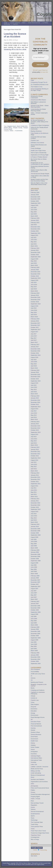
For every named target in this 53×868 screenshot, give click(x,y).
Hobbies (33, 745)
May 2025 (34, 212)
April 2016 (34, 366)
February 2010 (35, 524)
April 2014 (34, 417)
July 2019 (34, 282)
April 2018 (34, 315)
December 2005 (36, 631)
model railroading (36, 773)
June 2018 (34, 310)
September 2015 (36, 381)
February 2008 (35, 576)
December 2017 (36, 323)
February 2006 (35, 627)
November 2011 (36, 479)
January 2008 (35, 578)
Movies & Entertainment (38, 775)
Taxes (33, 818)
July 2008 (34, 565)
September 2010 (36, 509)
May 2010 (34, 518)
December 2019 (36, 272)
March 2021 (34, 246)
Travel (33, 829)
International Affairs (36, 758)
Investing (33, 762)
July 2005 (34, 642)
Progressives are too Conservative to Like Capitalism (40, 163)
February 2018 (35, 319)
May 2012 (34, 467)
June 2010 (34, 516)
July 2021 (34, 237)
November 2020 (36, 252)
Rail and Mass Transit (37, 803)
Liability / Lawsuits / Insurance (40, 767)
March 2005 (34, 651)
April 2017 (34, 340)
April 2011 (34, 494)
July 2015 (34, 385)
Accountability (35, 672)
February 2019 (35, 293)
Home (6, 23)
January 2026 (35, 195)
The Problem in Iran (37, 87)
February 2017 (35, 345)
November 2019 (36, 274)
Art (32, 680)
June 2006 (34, 619)
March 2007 (34, 599)
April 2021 (34, 244)
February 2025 (35, 218)
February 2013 (35, 447)
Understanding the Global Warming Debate (38, 110)
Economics (34, 709)
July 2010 (34, 514)
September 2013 (36, 432)
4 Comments (19, 131)
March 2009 (34, 548)
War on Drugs (35, 839)
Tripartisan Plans (36, 835)
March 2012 (34, 471)
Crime (33, 702)
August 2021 (35, 235)
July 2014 (34, 411)
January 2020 (35, 270)
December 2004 (36, 657)
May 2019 (34, 287)
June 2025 (34, 210)
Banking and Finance (37, 682)
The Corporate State (37, 822)
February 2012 (35, 473)
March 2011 (34, 497)
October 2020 (35, 255)
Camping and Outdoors (38, 690)
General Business (36, 735)
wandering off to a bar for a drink (15, 49)
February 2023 (35, 223)
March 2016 (34, 368)
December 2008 (36, 554)
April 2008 (34, 571)
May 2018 (34, 312)
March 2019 (34, 291)
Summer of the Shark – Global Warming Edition (40, 106)
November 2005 (36, 634)
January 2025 (35, 220)
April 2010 (34, 520)
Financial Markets (36, 724)
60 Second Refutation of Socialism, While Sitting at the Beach (40, 122)
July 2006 (34, 616)
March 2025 (34, 216)
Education (34, 711)
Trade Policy (34, 824)
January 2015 (35, 398)
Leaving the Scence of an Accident (15, 35)
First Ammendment (36, 726)
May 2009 (34, 544)
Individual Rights (36, 756)
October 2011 (35, 482)
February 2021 (35, 248)
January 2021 (35, 250)
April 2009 (34, 546)
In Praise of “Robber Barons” (39, 157)
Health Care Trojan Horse (38, 151)
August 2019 (35, 280)
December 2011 (36, 477)
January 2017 (35, 347)
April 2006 (34, 623)
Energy (33, 713)
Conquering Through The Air (39, 82)
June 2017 (34, 336)
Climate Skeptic (15, 23)
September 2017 (36, 330)
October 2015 (35, 379)
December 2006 (36, 606)
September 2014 (36, 407)
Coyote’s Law (35, 140)
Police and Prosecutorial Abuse (40, 788)
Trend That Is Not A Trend (38, 831)
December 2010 (36, 503)
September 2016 (36, 355)
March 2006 (34, 625)
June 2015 (34, 387)
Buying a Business (36, 131)
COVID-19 (34, 698)
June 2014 (34, 413)
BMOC (24, 23)
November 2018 (36, 300)
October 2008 (35, 559)
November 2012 (36, 454)
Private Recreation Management (40, 794)
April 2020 (34, 263)
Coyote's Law (35, 700)
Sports (33, 816)
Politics (33, 790)
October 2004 (35, 661)
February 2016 (35, 370)
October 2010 (35, 507)
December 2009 (36, 529)
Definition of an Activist (37, 143)
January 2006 (35, 629)
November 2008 (36, 556)
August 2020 (35, 259)
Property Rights (35, 797)
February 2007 (35, 601)
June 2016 (34, 362)
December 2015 (36, 375)
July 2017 (34, 334)
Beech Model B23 (22, 126)
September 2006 (36, 612)
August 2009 (35, 537)
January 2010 (35, 527)
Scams (33, 807)
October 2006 (35, 610)
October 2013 (35, 430)
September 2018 (36, 304)
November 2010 (36, 505)
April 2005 (34, 649)
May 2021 (34, 242)
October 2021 (35, 231)
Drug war (34, 707)
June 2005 (34, 644)
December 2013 (36, 426)
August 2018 (35, 306)
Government (34, 739)
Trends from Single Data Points (40, 833)
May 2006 (34, 621)
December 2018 (36, 297)
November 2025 (36, 199)
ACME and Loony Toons (38, 674)
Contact (15, 24)
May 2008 (34, 569)
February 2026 (35, 192)
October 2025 (35, 201)
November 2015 (36, 377)
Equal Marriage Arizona (38, 717)
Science (33, 809)
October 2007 (35, 584)
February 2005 (35, 653)
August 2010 (35, 512)
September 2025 (36, 203)
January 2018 (35, 321)
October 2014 (35, 404)
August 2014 (35, 409)
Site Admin (34, 856)
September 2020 (36, 257)
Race (32, 801)
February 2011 (35, 499)
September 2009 (36, 535)
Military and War (36, 771)
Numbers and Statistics (38, 779)
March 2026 (34, 190)
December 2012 (36, 452)
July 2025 (34, 208)
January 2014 (35, 424)
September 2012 (36, 458)
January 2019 (35, 295)
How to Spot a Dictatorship (39, 153)
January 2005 (35, 655)
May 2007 (34, 595)
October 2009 (35, 533)
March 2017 (34, 342)
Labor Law (34, 764)
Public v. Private (36, 799)
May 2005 (34, 646)
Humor (33, 749)
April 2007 (34, 597)
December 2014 (36, 400)
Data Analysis (35, 704)
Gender (33, 730)
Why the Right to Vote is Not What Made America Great (39, 184)
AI (31, 676)
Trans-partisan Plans (37, 827)
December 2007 (36, 580)
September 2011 (36, 484)
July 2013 (34, 437)
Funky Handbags (36, 148)
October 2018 (35, 302)
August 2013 (35, 434)
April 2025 (34, 214)
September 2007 (36, 586)
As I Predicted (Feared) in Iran (40, 85)
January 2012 (35, 475)
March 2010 (34, 522)
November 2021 (36, 229)
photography (34, 786)
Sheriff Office (8, 128)
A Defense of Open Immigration (40, 125)
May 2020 (34, 261)
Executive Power (36, 722)
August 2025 (35, 205)
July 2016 (34, 360)
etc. (32, 719)
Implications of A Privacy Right (40, 155)
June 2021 (34, 240)
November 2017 (36, 325)
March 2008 (34, 574)
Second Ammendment (37, 812)
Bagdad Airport (12, 126)
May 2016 (34, 364)
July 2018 (34, 308)
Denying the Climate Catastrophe (37, 97)
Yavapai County (18, 128)
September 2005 (36, 638)
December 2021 (36, 227)
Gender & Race (35, 732)
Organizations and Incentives (39, 782)
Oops (32, 80)
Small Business (35, 814)
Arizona (33, 678)
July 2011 (34, 488)
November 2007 (36, 582)
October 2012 (35, 456)
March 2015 (34, 394)
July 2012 (34, 462)
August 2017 (35, 332)
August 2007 (35, 589)
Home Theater (35, 747)
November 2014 (36, 402)
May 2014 (34, 415)
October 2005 (35, 636)
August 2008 (35, 563)
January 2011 (35, 501)
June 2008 (34, 567)
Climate (33, 696)
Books (33, 688)
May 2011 (34, 492)
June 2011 (34, 490)
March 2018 (34, 317)
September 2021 (36, 233)
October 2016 (35, 353)
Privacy (33, 792)
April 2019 (34, 289)
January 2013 (35, 449)
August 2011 (35, 486)
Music (33, 777)
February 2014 (35, 422)
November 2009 (36, 531)
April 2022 (34, 225)
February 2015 (35, 396)
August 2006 (35, 614)
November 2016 (36, 351)
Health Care (34, 741)
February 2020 (35, 267)
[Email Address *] (40, 57)
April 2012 (34, 469)
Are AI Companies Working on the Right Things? (40, 90)
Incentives (34, 754)
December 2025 (36, 197)
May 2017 (34, 338)
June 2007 (34, 593)
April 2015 (34, 392)
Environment (35, 715)
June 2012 (34, 464)
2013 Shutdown (35, 669)
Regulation (34, 805)
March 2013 (34, 445)
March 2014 (34, 419)
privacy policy (36, 72)
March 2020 (34, 265)
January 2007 (35, 604)
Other (12, 131)
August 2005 (35, 640)
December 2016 (36, 349)
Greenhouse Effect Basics (38, 100)
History (33, 743)
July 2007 (34, 591)
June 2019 (34, 285)
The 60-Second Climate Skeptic (40, 174)
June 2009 (34, 541)
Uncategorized (35, 837)
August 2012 (35, 460)
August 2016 (35, 357)
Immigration (34, 752)
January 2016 (35, 372)
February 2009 (35, 550)
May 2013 (34, 441)
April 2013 (34, 443)
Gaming (33, 728)
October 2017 (35, 327)
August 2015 (35, 383)
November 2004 (36, 659)
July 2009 (34, 539)
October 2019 (35, 276)
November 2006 (36, 608)
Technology (34, 820)
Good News (34, 737)
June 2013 (34, 439)
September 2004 (36, 664)
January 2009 (35, 552)
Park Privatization (34, 23)
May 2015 (34, 389)
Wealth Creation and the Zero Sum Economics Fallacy (39, 180)
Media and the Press (37, 769)
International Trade (36, 760)
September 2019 (36, 278)
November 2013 (36, 428)
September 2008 (36, 561)
